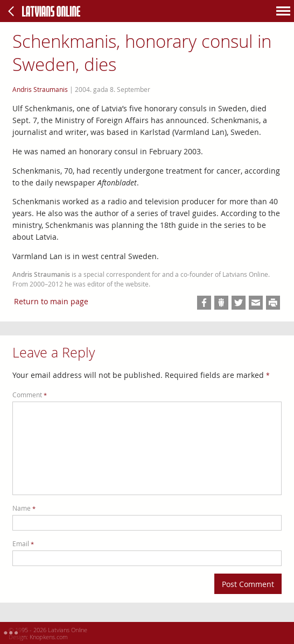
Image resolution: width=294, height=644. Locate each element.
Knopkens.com (49, 637)
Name (24, 508)
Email (23, 544)
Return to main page (51, 301)
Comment (30, 395)
